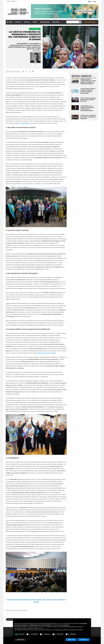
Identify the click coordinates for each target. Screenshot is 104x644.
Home (10, 22)
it (93, 2)
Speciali (27, 22)
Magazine (56, 22)
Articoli (18, 22)
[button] (89, 621)
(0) (90, 2)
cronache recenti (24, 123)
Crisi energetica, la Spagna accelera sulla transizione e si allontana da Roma (87, 108)
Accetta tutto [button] (84, 640)
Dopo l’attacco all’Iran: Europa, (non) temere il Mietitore (88, 100)
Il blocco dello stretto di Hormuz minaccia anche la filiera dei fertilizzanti (88, 91)
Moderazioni (45, 22)
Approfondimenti (35, 29)
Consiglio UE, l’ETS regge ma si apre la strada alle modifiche (88, 117)
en (95, 2)
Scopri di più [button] (20, 640)
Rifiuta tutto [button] (71, 640)
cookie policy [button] (66, 625)
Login (8, 1)
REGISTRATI (14, 1)
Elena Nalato (37, 51)
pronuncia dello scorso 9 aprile (46, 353)
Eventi (35, 22)
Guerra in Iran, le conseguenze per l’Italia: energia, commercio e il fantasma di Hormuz (88, 81)
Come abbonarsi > (91, 22)
